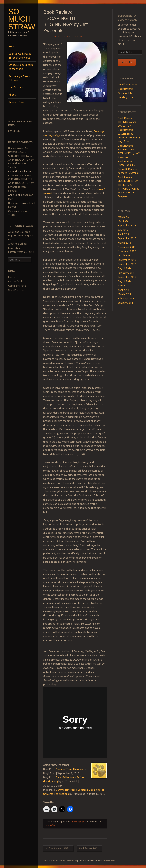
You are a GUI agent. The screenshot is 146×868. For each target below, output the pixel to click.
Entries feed (15, 282)
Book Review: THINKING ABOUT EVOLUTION (128, 122)
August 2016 (125, 268)
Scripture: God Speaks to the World (21, 67)
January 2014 (125, 303)
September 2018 (127, 238)
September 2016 (127, 264)
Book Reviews (79, 822)
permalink (50, 825)
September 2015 (127, 277)
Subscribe (127, 62)
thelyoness (14, 203)
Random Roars (17, 102)
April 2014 (123, 290)
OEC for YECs (16, 87)
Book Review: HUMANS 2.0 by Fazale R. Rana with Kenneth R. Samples (60, 848)
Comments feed (17, 286)
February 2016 (126, 273)
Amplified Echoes (18, 244)
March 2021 (124, 217)
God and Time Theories (69, 769)
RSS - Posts (14, 131)
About (12, 95)
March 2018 (124, 243)
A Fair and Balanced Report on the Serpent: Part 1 (21, 236)
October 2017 (126, 256)
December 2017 (127, 247)
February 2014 (126, 299)
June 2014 (123, 285)
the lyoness (15, 148)
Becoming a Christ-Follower (19, 78)
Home (12, 46)
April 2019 (123, 234)
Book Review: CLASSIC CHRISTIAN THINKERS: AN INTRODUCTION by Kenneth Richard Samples (21, 183)
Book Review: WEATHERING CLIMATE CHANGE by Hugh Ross (90, 848)
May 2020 (123, 221)
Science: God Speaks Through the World (20, 56)
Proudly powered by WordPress (61, 861)
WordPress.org (16, 290)
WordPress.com (107, 861)
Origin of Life (125, 93)
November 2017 (127, 251)
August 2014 (125, 281)
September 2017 (127, 260)
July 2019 (123, 230)
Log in (12, 277)
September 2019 (127, 226)
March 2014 (124, 294)
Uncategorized (126, 97)
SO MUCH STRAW (22, 19)
